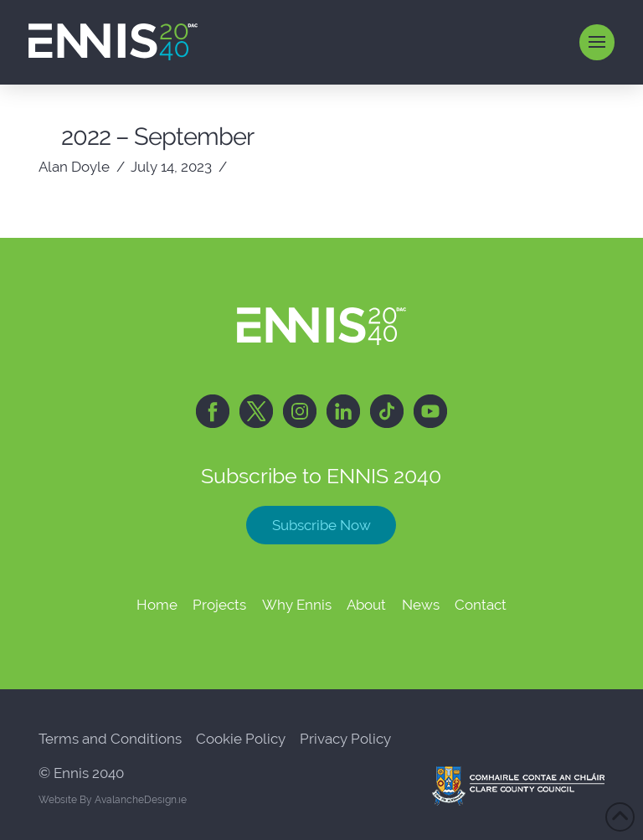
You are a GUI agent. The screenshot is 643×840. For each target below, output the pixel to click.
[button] (597, 42)
